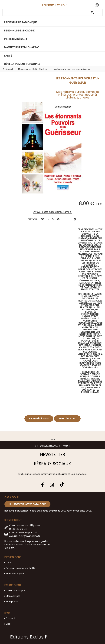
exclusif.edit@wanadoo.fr (25, 536)
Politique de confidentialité (21, 568)
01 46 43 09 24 (18, 529)
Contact (11, 618)
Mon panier (12, 602)
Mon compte (13, 596)
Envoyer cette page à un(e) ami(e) (53, 212)
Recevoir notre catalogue (27, 504)
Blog (8, 624)
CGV (8, 563)
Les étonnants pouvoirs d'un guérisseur (78, 81)
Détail (53, 440)
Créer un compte (16, 590)
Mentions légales (15, 574)
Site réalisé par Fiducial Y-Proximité (53, 446)
